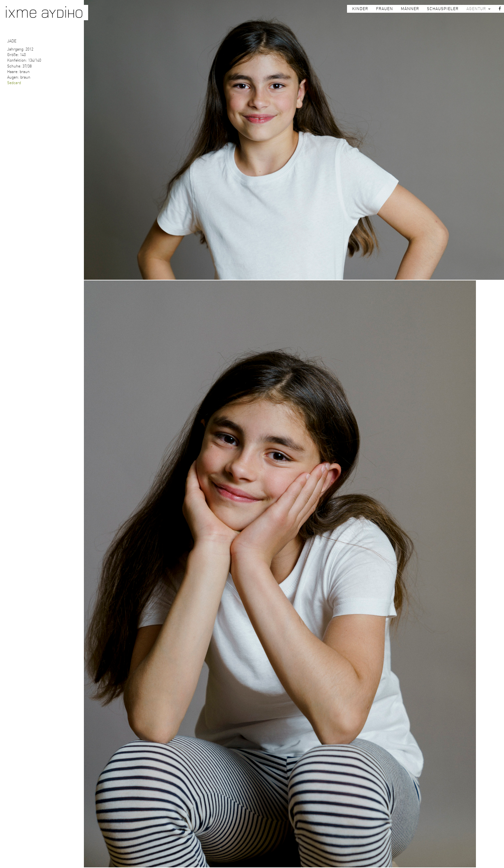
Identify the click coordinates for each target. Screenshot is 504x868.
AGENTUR (479, 9)
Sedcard (14, 83)
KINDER (360, 9)
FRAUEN (385, 9)
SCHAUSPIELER (443, 9)
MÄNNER (410, 9)
